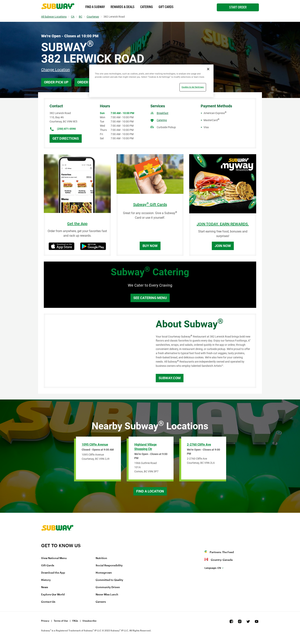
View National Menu (54, 558)
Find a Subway (95, 7)
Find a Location (150, 491)
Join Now (223, 246)
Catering (147, 7)
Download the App (53, 573)
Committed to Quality (109, 580)
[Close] (208, 69)
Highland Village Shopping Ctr (146, 447)
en (213, 568)
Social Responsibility (109, 566)
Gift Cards (166, 7)
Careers (101, 602)
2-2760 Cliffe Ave (199, 445)
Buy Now (150, 246)
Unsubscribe (89, 621)
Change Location (55, 70)
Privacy (45, 621)
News (45, 587)
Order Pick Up (56, 82)
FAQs (75, 621)
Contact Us (48, 602)
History (46, 580)
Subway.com (170, 378)
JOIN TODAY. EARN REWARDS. (223, 224)
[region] (151, 81)
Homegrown (104, 573)
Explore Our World (53, 595)
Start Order (238, 7)
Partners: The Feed (222, 552)
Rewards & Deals (123, 7)
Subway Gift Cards (150, 205)
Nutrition (101, 558)
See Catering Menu (150, 298)
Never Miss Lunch (107, 595)
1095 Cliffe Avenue (95, 445)
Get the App (77, 224)
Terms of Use (61, 621)
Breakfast (163, 113)
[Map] (95, 351)
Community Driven (108, 587)
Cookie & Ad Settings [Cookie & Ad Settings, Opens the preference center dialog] (193, 87)
